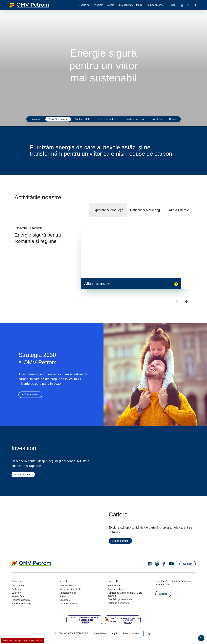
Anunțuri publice (116, 589)
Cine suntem (18, 586)
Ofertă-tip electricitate (118, 603)
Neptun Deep (18, 596)
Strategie (16, 593)
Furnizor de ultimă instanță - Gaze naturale (125, 594)
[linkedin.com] (150, 564)
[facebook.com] (164, 564)
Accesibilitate (100, 633)
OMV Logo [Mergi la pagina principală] (29, 5)
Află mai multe (30, 395)
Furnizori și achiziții (21, 604)
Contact (188, 564)
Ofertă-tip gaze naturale (120, 599)
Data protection (131, 633)
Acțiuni (63, 596)
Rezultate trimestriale (70, 589)
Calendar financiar (69, 604)
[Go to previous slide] (177, 301)
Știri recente (114, 586)
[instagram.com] (157, 564)
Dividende (65, 600)
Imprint (115, 633)
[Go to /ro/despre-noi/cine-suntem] (182, 5)
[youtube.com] (171, 564)
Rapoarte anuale (68, 593)
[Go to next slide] (186, 301)
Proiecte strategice (21, 600)
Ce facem (16, 589)
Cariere (163, 594)
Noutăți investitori (68, 586)
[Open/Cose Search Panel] (195, 5)
